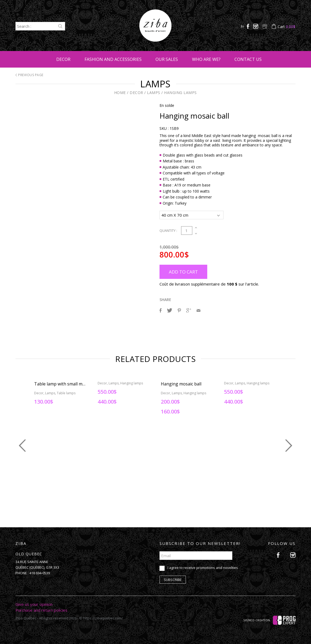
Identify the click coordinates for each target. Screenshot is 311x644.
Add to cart (183, 271)
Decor (63, 59)
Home (120, 93)
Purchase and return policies (41, 609)
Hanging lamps (180, 93)
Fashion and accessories (113, 59)
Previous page (29, 75)
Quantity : (168, 230)
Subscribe (173, 579)
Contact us (248, 59)
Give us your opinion (34, 603)
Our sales (167, 59)
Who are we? (206, 59)
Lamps (154, 93)
